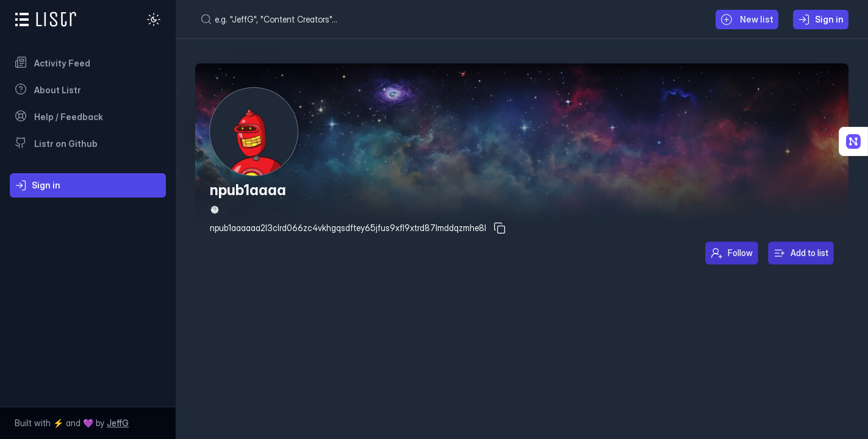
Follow (732, 253)
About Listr (48, 89)
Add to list (801, 253)
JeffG (118, 423)
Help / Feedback (59, 116)
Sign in (38, 185)
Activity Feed (52, 62)
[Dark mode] (154, 20)
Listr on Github (56, 143)
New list (747, 20)
